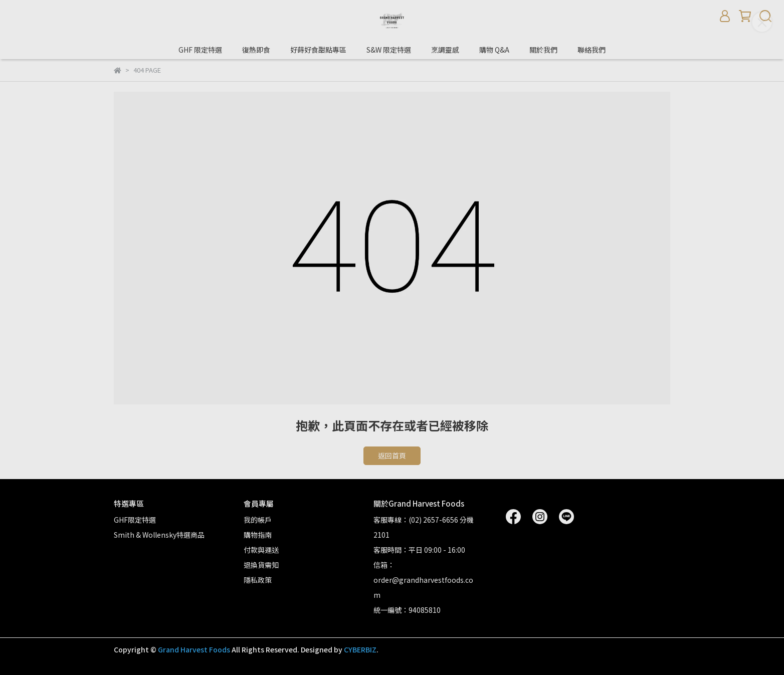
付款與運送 (261, 550)
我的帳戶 (258, 520)
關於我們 (543, 50)
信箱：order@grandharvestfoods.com (423, 580)
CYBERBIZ (360, 649)
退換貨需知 (261, 565)
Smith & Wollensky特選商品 (159, 535)
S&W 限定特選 (389, 50)
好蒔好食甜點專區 (318, 50)
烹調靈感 (445, 50)
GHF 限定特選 (200, 50)
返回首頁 (392, 456)
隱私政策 (258, 580)
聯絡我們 (592, 50)
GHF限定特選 (135, 520)
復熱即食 (256, 50)
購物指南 (258, 535)
